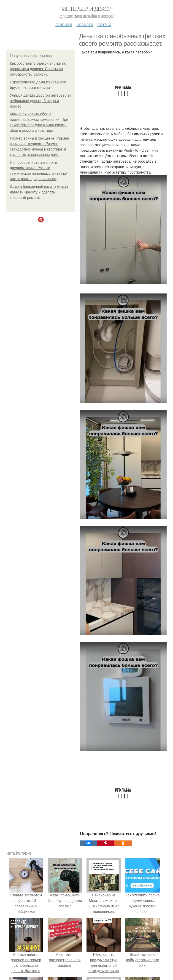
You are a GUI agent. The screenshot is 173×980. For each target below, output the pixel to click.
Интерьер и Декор (87, 9)
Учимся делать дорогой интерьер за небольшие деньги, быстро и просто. (41, 101)
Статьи (104, 24)
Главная (64, 24)
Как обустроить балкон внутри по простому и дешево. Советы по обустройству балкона (38, 69)
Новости (85, 24)
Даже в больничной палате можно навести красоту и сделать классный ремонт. (39, 192)
